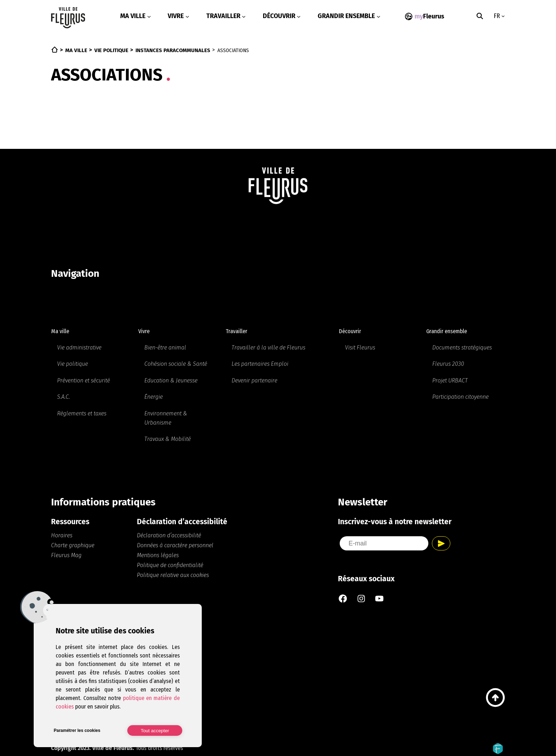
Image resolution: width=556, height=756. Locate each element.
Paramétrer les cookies (77, 730)
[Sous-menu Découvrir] (299, 16)
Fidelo (498, 746)
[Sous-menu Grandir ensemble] (379, 16)
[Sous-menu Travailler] (244, 16)
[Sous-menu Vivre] (187, 16)
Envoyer (441, 542)
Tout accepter (155, 731)
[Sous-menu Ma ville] (149, 16)
